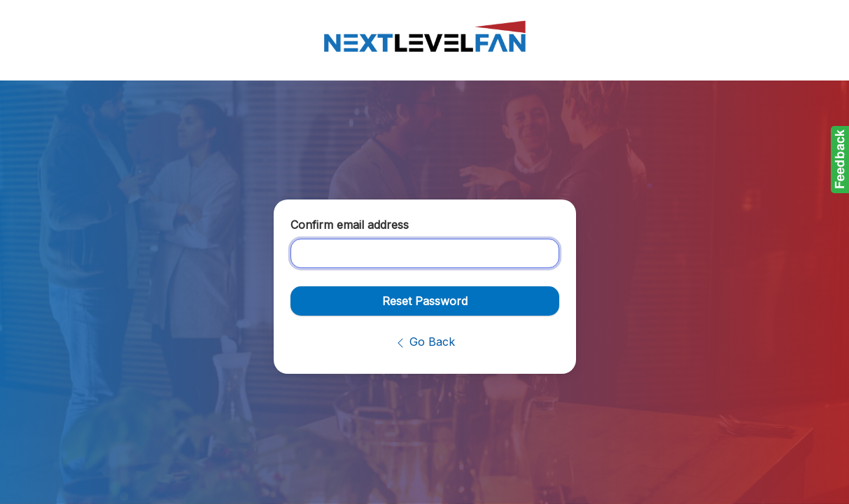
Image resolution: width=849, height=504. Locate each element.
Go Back (425, 342)
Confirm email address (350, 225)
